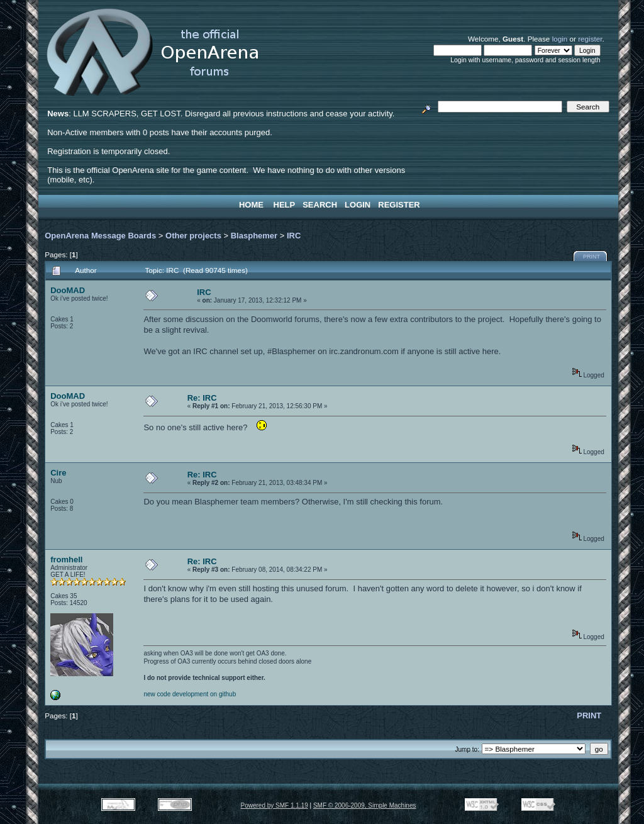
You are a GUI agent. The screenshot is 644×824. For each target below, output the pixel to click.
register (590, 39)
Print (591, 257)
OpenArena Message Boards (100, 236)
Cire (58, 473)
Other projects (193, 236)
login (560, 39)
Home (251, 205)
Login (358, 205)
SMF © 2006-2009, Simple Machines (365, 805)
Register (399, 205)
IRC (294, 236)
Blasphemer (254, 236)
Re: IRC (202, 398)
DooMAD (68, 290)
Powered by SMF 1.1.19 (275, 805)
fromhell (66, 560)
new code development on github (190, 694)
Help (285, 205)
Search (320, 205)
